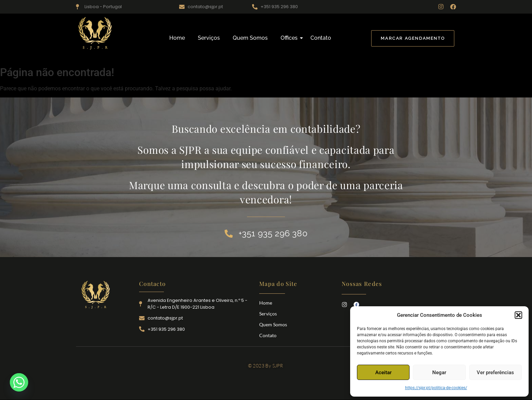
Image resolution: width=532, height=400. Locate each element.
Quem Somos (250, 38)
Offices (290, 38)
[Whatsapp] (19, 382)
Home (177, 38)
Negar (439, 372)
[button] (518, 315)
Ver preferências (495, 372)
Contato (321, 38)
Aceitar (383, 372)
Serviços (209, 38)
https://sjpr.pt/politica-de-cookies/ (436, 388)
